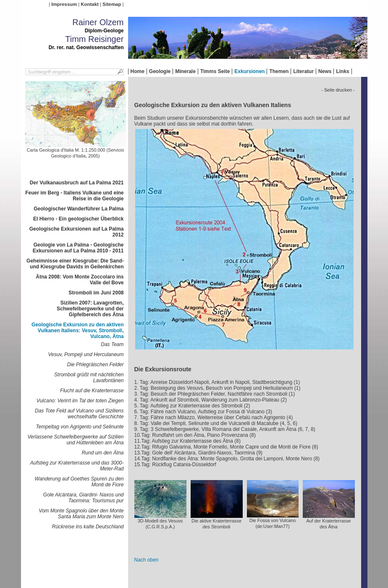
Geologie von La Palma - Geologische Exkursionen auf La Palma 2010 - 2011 (78, 248)
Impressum (64, 4)
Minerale (185, 71)
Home (138, 71)
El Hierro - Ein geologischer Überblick (78, 219)
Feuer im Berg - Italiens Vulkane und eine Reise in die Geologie (74, 196)
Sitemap (112, 4)
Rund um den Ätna (102, 453)
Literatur (303, 71)
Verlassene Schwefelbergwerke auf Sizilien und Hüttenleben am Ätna (75, 440)
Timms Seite (215, 71)
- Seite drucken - (338, 90)
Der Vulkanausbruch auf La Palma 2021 (77, 183)
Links (342, 71)
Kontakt (89, 4)
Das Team (112, 344)
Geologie (160, 71)
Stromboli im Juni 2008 (96, 293)
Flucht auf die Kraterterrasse (92, 391)
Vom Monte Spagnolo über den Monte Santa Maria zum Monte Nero (81, 514)
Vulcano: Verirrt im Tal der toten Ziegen (80, 401)
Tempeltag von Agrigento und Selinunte (80, 427)
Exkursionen (249, 71)
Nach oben (147, 560)
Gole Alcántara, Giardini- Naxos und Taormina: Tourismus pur (84, 498)
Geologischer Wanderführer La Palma (79, 209)
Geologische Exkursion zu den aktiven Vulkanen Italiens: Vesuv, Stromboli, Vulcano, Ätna (77, 331)
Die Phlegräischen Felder (96, 365)
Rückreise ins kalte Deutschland (88, 527)
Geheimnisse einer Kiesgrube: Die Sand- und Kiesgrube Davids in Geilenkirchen (75, 264)
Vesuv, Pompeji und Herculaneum (86, 354)
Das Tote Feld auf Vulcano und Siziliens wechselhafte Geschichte (79, 414)
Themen (279, 71)
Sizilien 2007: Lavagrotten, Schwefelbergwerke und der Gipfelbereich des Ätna (90, 309)
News (325, 71)
